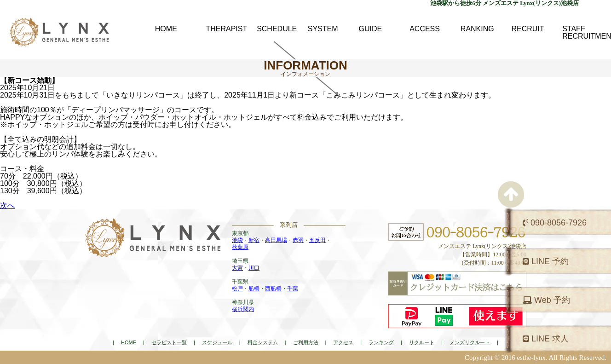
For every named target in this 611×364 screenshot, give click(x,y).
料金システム (263, 342)
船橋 (254, 289)
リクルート (422, 342)
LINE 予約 (546, 261)
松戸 (237, 289)
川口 (254, 268)
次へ (7, 205)
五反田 (317, 240)
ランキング (381, 342)
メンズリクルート (470, 342)
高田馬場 (276, 240)
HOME (129, 342)
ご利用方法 (306, 342)
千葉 (293, 289)
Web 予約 (546, 300)
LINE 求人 (546, 339)
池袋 (237, 240)
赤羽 (298, 240)
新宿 (254, 240)
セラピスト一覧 (169, 342)
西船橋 (273, 289)
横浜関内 (243, 309)
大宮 (237, 268)
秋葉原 (240, 247)
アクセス (343, 342)
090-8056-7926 (555, 223)
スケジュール (217, 342)
